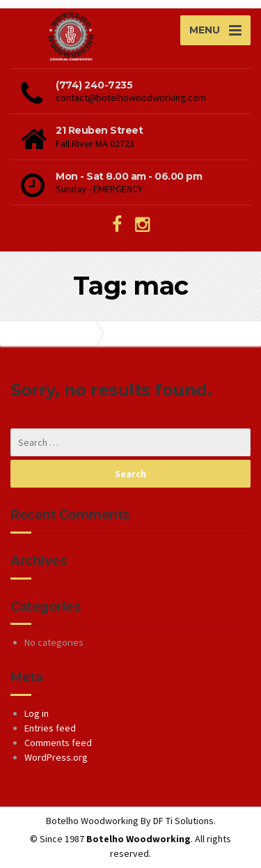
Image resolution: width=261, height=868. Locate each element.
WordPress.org (56, 757)
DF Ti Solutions (183, 821)
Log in (37, 713)
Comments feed (58, 743)
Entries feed (50, 728)
